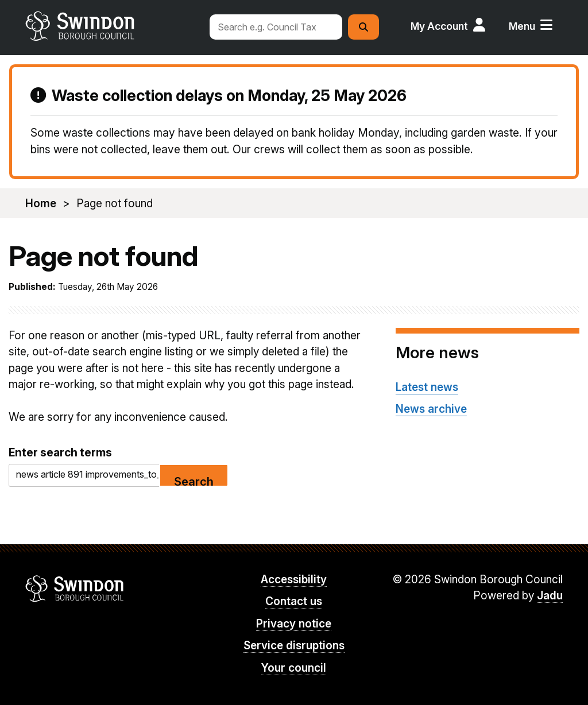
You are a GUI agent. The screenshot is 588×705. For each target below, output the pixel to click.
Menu (522, 26)
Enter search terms (60, 452)
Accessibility (294, 580)
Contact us (294, 601)
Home (41, 204)
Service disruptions (294, 646)
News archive (431, 409)
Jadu (550, 596)
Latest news (427, 387)
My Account (439, 26)
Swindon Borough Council (75, 588)
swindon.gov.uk (112, 26)
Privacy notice (294, 624)
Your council (294, 668)
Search (194, 481)
